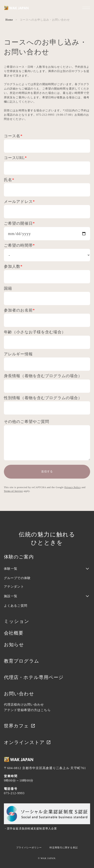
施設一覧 (11, 596)
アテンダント (14, 587)
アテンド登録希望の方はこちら (27, 710)
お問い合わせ (19, 694)
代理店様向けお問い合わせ (24, 705)
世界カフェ (20, 726)
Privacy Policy (73, 487)
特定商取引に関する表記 (64, 848)
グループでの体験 (17, 578)
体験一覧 (11, 569)
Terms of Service (13, 491)
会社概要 (14, 633)
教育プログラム (22, 661)
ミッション (17, 621)
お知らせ (14, 645)
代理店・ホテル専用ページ (34, 677)
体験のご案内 (19, 557)
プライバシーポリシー (29, 848)
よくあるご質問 (16, 606)
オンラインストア (27, 742)
